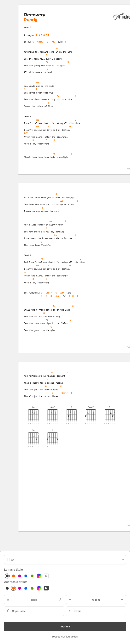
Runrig (31, 20)
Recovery (35, 15)
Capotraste (19, 611)
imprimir (65, 626)
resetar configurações (65, 637)
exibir (77, 611)
